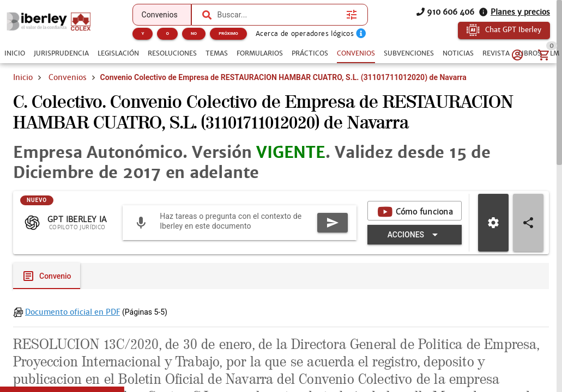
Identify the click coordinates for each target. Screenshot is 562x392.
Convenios (68, 77)
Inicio (23, 77)
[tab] (15, 53)
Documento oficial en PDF (72, 312)
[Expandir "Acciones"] (415, 235)
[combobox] (279, 15)
